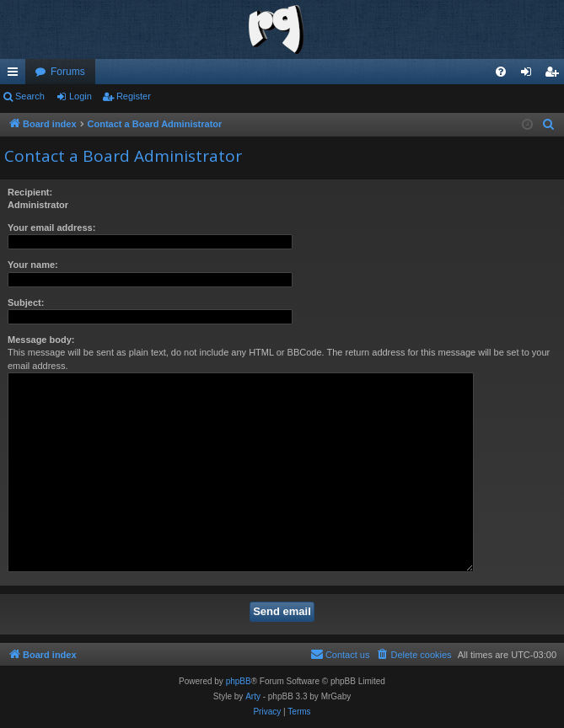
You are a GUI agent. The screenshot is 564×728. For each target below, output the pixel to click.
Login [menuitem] (530, 75)
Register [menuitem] (555, 75)
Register (134, 96)
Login (81, 96)
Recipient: (30, 192)
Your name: (33, 265)
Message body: (41, 340)
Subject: (26, 302)
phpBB (239, 681)
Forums (68, 72)
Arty (253, 696)
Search (30, 96)
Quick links (16, 75)
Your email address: (51, 227)
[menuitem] (501, 72)
